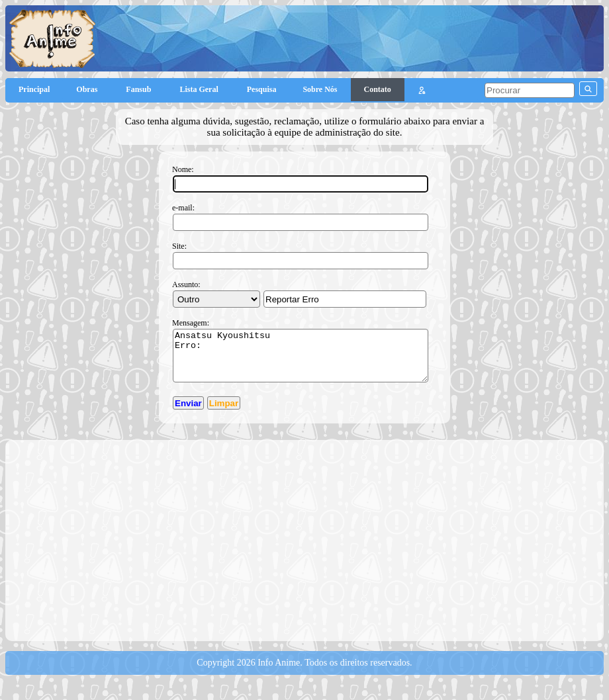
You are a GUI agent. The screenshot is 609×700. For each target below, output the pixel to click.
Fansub (139, 89)
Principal (34, 89)
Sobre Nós (320, 89)
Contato (378, 89)
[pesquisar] (530, 90)
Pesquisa (262, 89)
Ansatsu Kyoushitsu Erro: (301, 361)
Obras (88, 89)
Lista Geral (200, 89)
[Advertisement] (310, 549)
